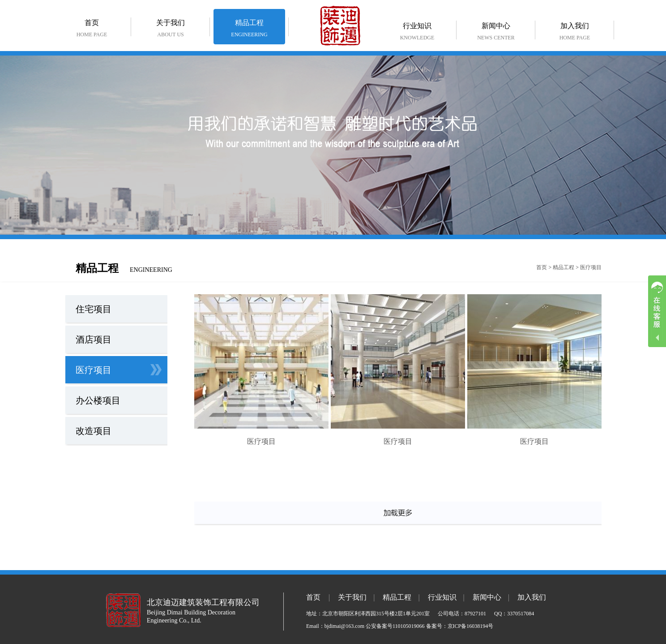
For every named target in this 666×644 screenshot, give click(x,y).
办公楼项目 (98, 400)
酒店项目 (94, 339)
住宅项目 (94, 309)
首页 (92, 30)
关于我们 (171, 30)
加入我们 (575, 33)
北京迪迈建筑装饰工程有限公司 (203, 602)
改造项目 (94, 431)
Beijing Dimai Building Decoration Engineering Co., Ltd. (191, 616)
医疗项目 (591, 267)
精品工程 (249, 30)
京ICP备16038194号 (471, 626)
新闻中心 (496, 33)
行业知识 (417, 33)
